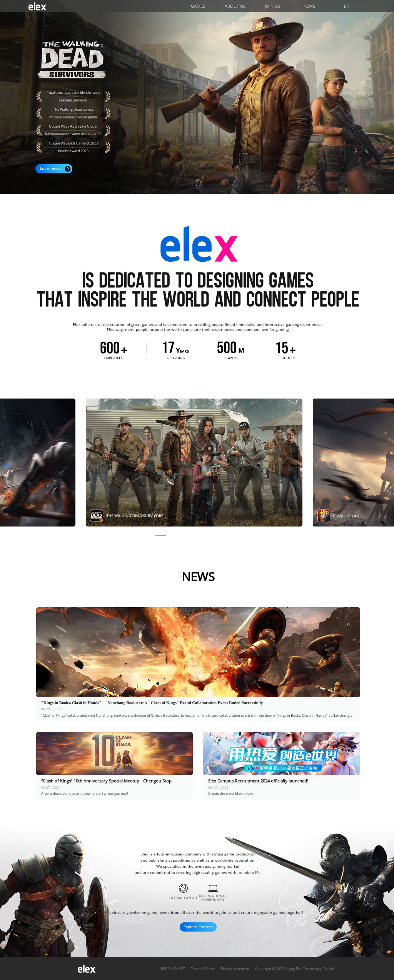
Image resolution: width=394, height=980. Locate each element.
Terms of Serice (203, 969)
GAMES (198, 6)
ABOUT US (235, 6)
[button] (5, 468)
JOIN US (272, 6)
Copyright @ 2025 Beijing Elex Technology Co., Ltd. (295, 969)
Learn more (54, 169)
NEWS (309, 6)
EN (347, 6)
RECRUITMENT (173, 969)
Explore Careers (198, 927)
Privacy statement (235, 969)
